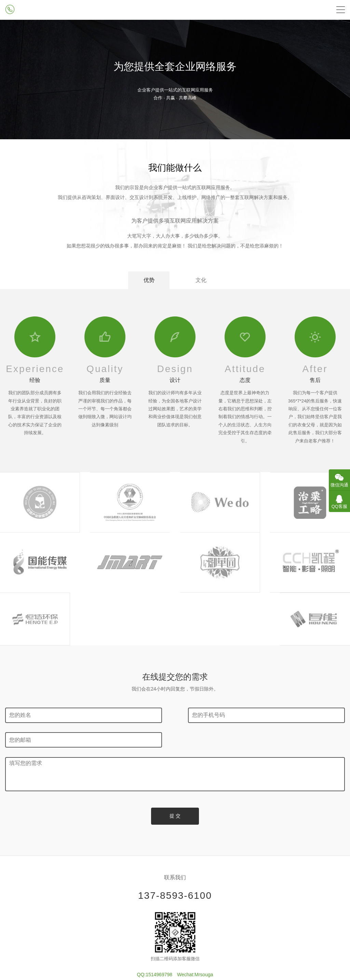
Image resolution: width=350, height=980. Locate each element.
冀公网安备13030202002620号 (175, 949)
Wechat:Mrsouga (195, 883)
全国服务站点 (175, 958)
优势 (148, 280)
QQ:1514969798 (155, 883)
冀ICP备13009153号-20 (175, 912)
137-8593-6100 (175, 804)
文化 (202, 280)
